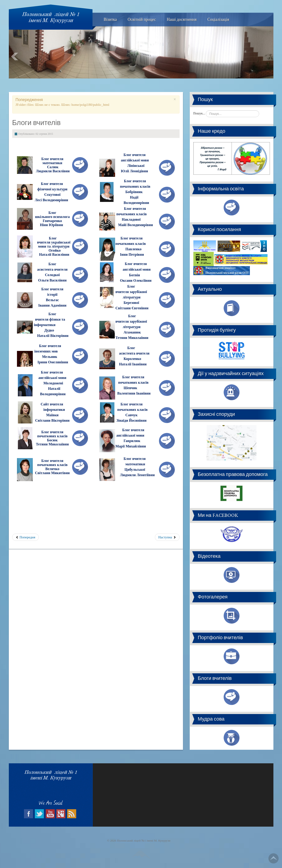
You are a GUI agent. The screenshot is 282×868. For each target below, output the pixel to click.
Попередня (25, 537)
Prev (15, 57)
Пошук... (199, 113)
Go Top (274, 858)
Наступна (167, 537)
